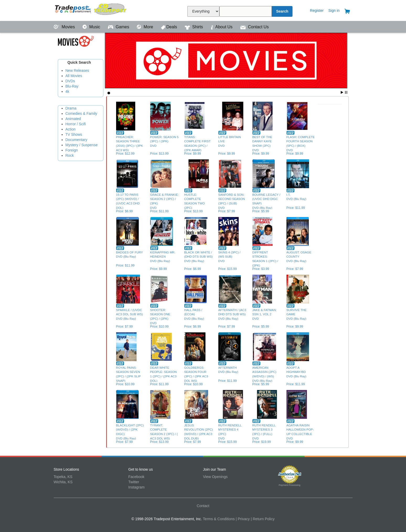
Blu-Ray (72, 86)
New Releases (77, 70)
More (145, 27)
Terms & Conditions (219, 519)
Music (92, 27)
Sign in (334, 10)
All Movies (74, 76)
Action (71, 129)
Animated (73, 119)
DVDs (70, 81)
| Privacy (243, 519)
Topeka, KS (63, 477)
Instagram (137, 487)
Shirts (194, 27)
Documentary (76, 140)
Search (282, 11)
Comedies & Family (81, 113)
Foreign (72, 150)
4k (67, 91)
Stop (346, 92)
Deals (170, 27)
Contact (203, 506)
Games (119, 27)
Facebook (136, 477)
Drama (71, 108)
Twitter (134, 482)
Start (342, 92)
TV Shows (74, 134)
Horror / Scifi (76, 124)
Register (317, 10)
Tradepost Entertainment (91, 10)
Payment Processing (289, 485)
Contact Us (255, 27)
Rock (70, 155)
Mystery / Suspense (82, 145)
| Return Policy (263, 519)
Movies (65, 27)
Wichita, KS (63, 482)
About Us (222, 27)
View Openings (215, 477)
